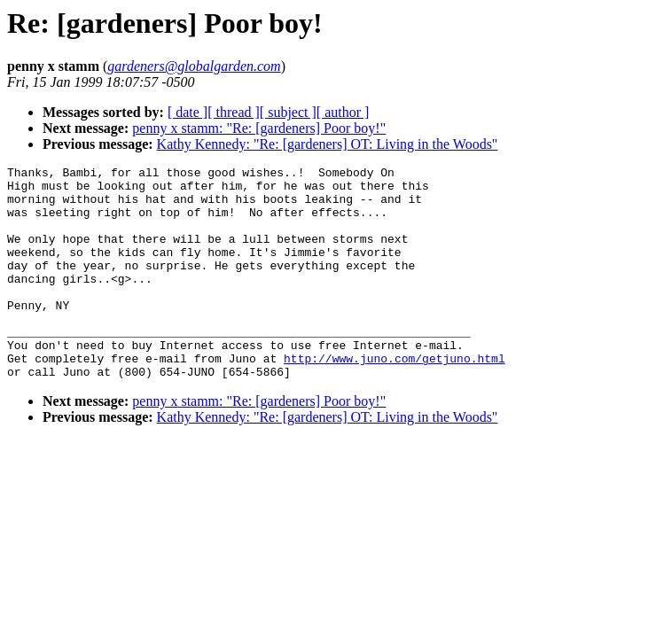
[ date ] (188, 112)
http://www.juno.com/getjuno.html (395, 398)
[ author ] (343, 112)
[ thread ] (234, 112)
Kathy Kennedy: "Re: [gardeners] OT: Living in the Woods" (328, 144)
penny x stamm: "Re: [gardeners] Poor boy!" (259, 128)
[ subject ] (288, 112)
